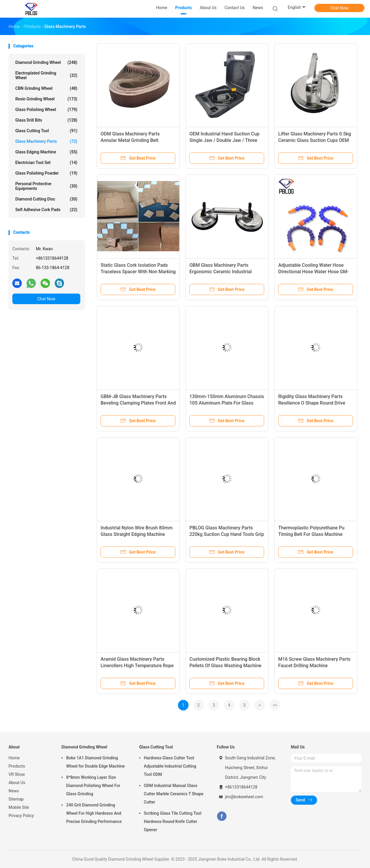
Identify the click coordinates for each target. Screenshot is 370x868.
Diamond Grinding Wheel (46, 62)
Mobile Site (19, 807)
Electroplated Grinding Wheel (46, 75)
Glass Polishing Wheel (46, 110)
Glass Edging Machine (46, 152)
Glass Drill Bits (46, 120)
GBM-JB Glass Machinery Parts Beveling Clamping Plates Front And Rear (138, 403)
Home (14, 758)
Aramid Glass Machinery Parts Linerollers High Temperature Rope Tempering (137, 666)
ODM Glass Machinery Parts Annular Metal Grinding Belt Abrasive (130, 140)
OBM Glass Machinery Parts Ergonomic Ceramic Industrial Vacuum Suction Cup (221, 272)
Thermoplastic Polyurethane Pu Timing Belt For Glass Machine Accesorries (311, 534)
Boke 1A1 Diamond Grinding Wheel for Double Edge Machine (95, 762)
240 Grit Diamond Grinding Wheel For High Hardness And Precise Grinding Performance (94, 813)
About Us (17, 783)
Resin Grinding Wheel (46, 99)
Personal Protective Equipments (46, 186)
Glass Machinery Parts (46, 141)
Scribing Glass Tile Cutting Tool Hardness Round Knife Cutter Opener (173, 821)
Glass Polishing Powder (46, 173)
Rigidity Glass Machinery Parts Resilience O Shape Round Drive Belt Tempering (312, 403)
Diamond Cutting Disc (46, 199)
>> (275, 705)
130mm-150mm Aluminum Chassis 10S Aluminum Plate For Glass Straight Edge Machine (227, 403)
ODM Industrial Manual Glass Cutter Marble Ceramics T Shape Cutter (174, 794)
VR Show (17, 774)
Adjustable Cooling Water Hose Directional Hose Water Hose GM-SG (314, 272)
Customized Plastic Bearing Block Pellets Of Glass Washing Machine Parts (225, 666)
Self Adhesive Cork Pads (46, 210)
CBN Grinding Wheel (46, 88)
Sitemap (16, 799)
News (14, 791)
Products (17, 766)
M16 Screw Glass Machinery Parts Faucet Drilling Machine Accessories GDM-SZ (314, 666)
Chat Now (340, 8)
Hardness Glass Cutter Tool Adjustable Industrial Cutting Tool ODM (170, 766)
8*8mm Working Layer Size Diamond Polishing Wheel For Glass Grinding (93, 786)
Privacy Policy (21, 816)
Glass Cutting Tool (46, 131)
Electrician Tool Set (46, 163)
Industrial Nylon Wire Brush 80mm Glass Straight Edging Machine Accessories (137, 534)
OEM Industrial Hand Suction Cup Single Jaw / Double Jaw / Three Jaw (224, 140)
